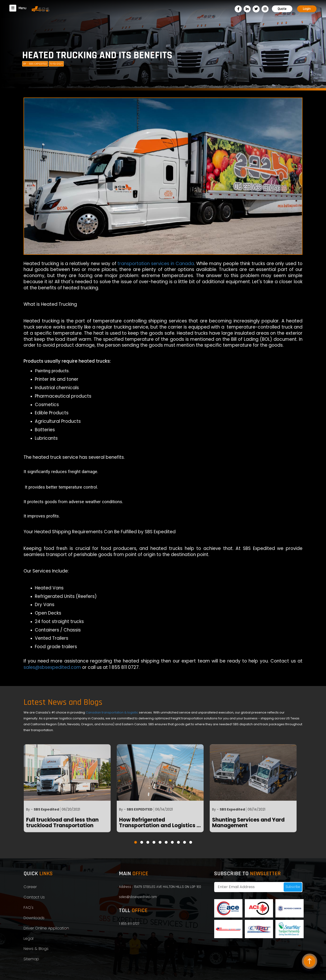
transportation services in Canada (156, 264)
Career (30, 887)
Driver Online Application (46, 928)
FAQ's (28, 907)
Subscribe (293, 887)
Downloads (34, 918)
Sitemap (31, 959)
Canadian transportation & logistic (112, 712)
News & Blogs (36, 949)
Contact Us (34, 897)
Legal (28, 939)
